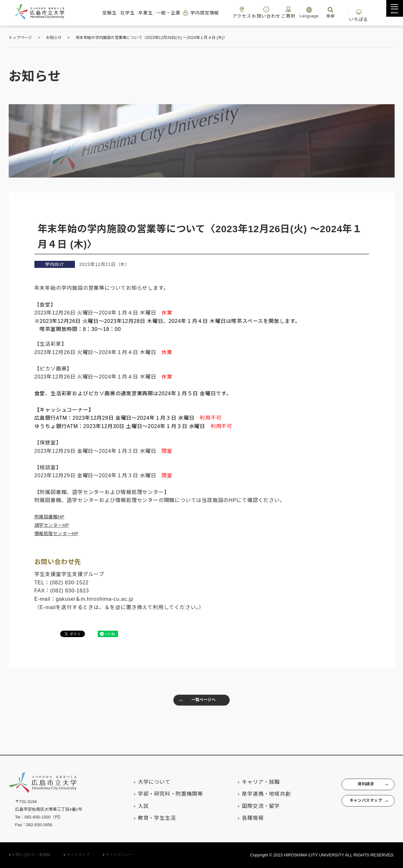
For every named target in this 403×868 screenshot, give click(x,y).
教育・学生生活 (145, 818)
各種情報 (240, 818)
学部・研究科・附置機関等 (158, 794)
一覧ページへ (195, 702)
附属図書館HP (52, 517)
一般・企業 (155, 13)
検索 (343, 12)
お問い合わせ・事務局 (31, 855)
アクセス (244, 12)
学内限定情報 (196, 13)
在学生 (101, 13)
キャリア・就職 (249, 782)
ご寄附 (298, 12)
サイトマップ (78, 855)
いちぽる (379, 12)
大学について (142, 782)
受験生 (77, 13)
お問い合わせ (272, 12)
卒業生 (126, 13)
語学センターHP (55, 525)
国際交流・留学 (249, 806)
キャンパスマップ (358, 806)
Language (322, 12)
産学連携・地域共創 (254, 794)
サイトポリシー (119, 855)
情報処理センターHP (60, 533)
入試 (131, 806)
